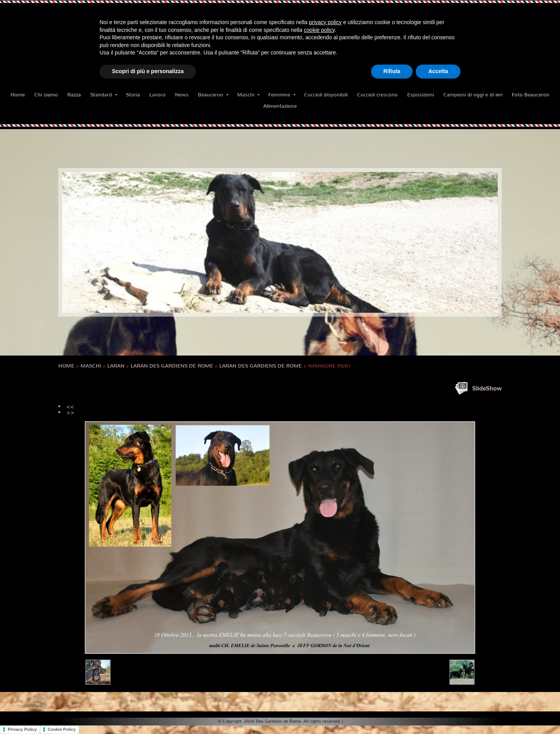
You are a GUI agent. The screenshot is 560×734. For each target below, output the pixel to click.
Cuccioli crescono (377, 95)
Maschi (248, 95)
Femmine (282, 95)
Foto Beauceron (531, 95)
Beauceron (213, 95)
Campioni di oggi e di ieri (473, 95)
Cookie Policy (62, 729)
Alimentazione (280, 106)
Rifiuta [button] (392, 71)
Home (18, 95)
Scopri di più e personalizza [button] (148, 71)
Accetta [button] (438, 71)
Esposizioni (421, 95)
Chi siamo (46, 95)
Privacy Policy (22, 729)
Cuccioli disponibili (326, 95)
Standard (104, 95)
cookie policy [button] (319, 30)
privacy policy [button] (325, 22)
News (182, 95)
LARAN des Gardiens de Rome (172, 366)
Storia (133, 95)
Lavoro (157, 95)
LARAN (116, 366)
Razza (74, 95)
